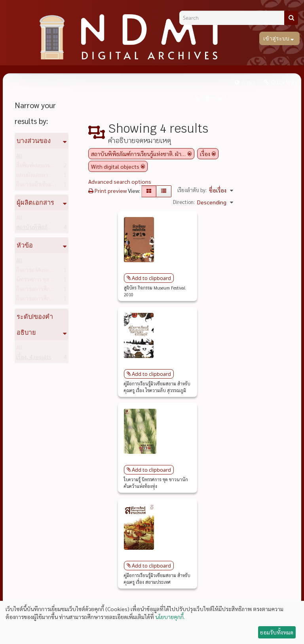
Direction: (184, 202)
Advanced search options (120, 181)
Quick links (284, 82)
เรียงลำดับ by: (192, 190)
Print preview (107, 191)
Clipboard (213, 98)
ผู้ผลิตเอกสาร (35, 202)
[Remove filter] (190, 154)
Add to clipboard (151, 278)
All (19, 157)
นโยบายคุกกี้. (170, 617)
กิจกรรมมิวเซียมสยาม (52, 186)
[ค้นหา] (291, 18)
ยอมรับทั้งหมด (277, 632)
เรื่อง (34, 358)
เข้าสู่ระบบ (277, 38)
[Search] (235, 18)
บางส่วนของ (34, 141)
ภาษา (248, 82)
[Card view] (149, 191)
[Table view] (164, 191)
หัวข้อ (25, 245)
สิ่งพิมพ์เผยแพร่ (47, 167)
